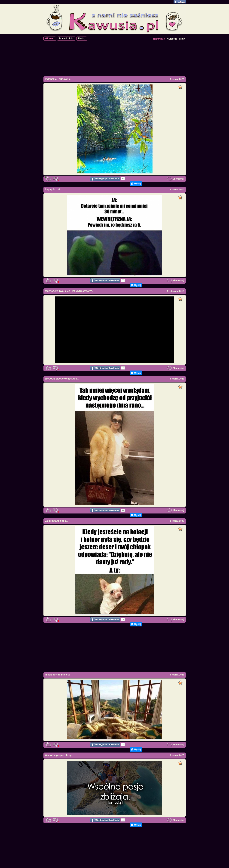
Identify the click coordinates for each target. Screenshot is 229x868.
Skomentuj (175, 179)
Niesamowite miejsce (58, 675)
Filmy (182, 39)
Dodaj (82, 39)
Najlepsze (172, 39)
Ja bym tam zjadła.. (57, 521)
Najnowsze (159, 39)
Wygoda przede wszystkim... (62, 379)
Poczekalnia (66, 39)
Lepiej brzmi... (53, 189)
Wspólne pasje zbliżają (59, 755)
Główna (50, 39)
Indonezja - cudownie (58, 79)
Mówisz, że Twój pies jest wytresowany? (69, 291)
